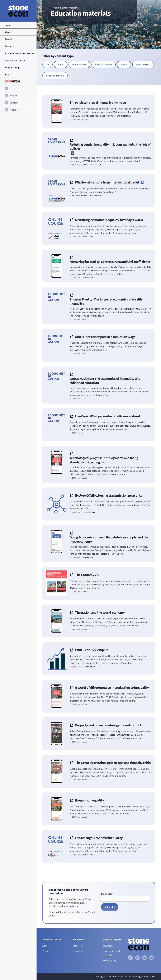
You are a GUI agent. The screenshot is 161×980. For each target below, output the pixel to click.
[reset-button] (48, 64)
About (46, 946)
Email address (108, 894)
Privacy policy (110, 960)
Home (54, 8)
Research (77, 946)
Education (78, 951)
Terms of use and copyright (111, 953)
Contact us (108, 946)
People (46, 951)
